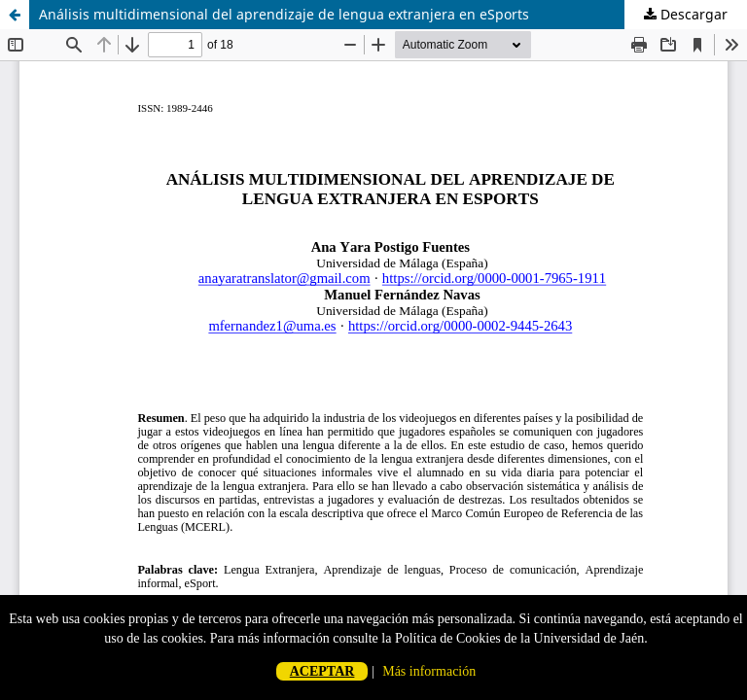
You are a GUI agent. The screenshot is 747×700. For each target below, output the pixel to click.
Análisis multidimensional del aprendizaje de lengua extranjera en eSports (284, 14)
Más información (429, 671)
